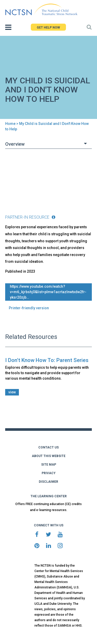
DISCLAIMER (48, 482)
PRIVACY (49, 473)
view (12, 392)
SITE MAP (49, 465)
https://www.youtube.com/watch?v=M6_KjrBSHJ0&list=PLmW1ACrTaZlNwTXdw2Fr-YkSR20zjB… (48, 292)
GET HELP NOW (48, 28)
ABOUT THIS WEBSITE (49, 456)
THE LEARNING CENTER (49, 496)
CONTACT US (48, 447)
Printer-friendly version (29, 308)
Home (10, 124)
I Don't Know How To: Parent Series (47, 360)
